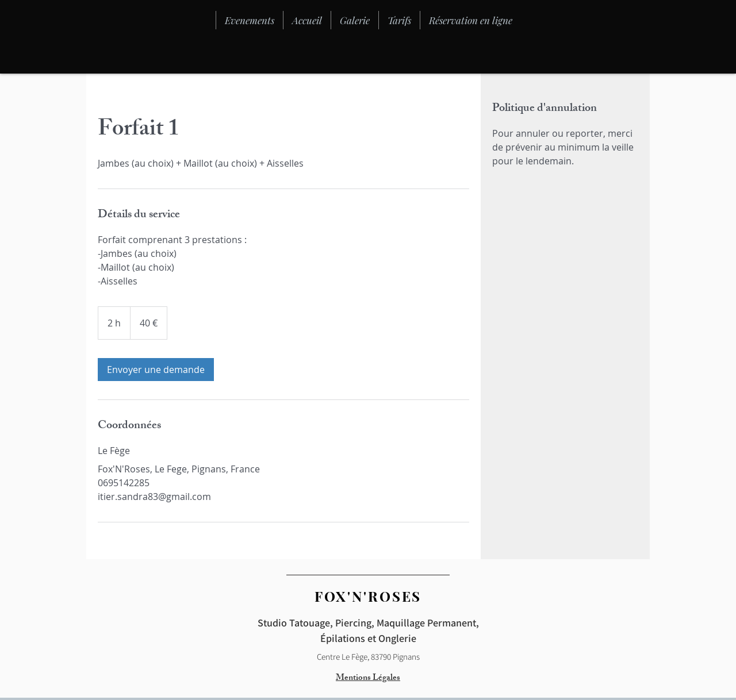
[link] (156, 370)
